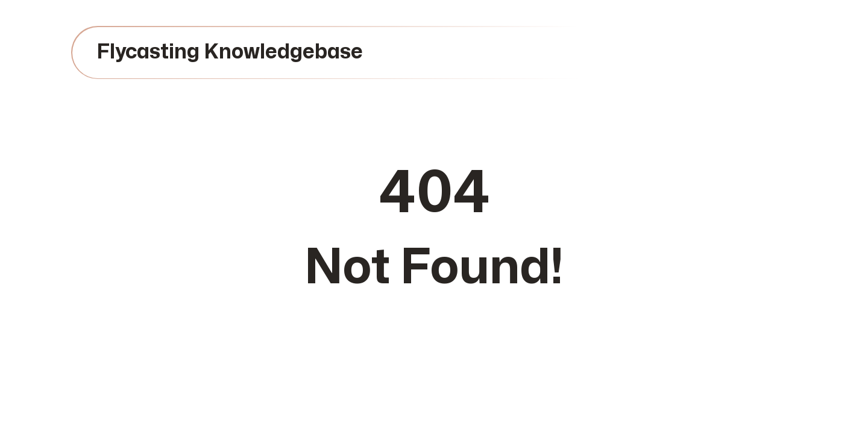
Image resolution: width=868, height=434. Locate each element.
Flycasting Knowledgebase (230, 52)
